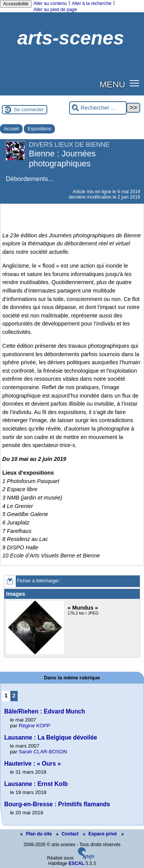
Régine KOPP (35, 726)
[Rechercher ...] (98, 108)
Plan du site (37, 834)
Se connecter (29, 109)
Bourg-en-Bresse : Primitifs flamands (57, 804)
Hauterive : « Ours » (32, 764)
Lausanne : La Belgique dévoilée (51, 737)
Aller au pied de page (55, 10)
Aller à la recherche (92, 3)
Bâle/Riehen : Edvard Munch (45, 711)
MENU (112, 84)
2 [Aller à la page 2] (14, 695)
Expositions (39, 129)
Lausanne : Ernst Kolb (36, 784)
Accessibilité (16, 4)
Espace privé (100, 834)
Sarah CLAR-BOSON (43, 752)
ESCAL (77, 863)
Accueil (11, 129)
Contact (68, 834)
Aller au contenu (50, 3)
